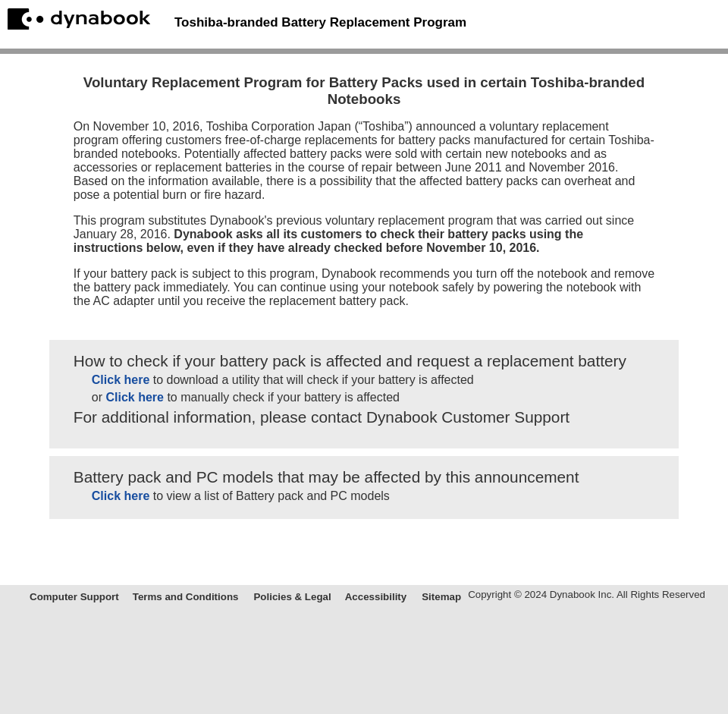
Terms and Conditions (186, 597)
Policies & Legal (292, 597)
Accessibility (376, 597)
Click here (121, 380)
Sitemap (441, 597)
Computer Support (74, 597)
